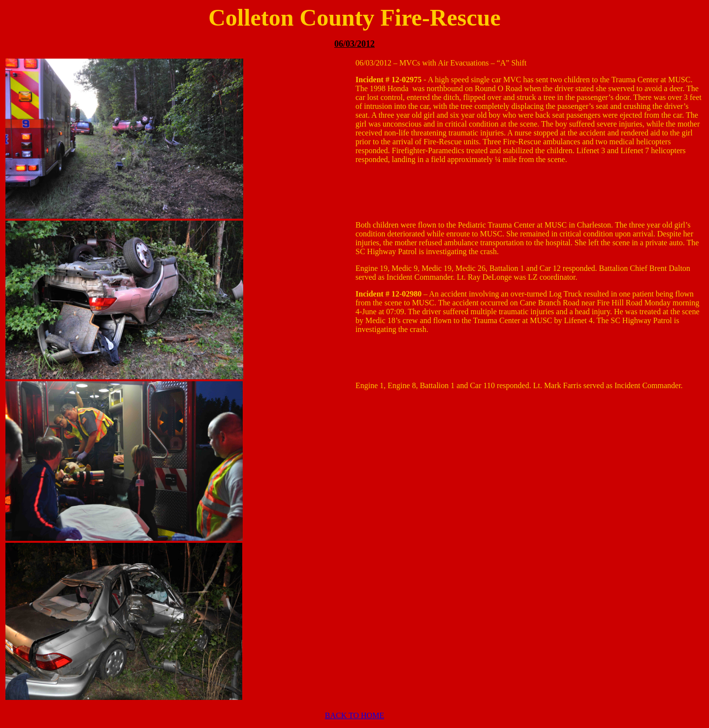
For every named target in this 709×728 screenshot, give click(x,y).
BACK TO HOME (354, 715)
